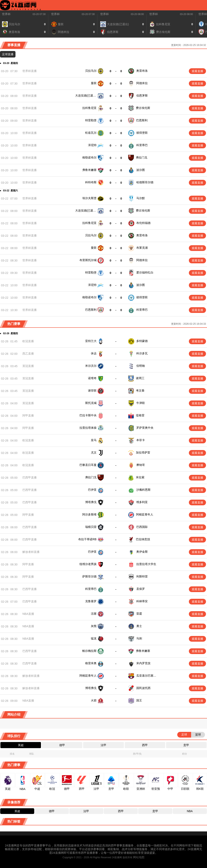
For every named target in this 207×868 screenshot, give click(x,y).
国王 (139, 692)
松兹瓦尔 (91, 133)
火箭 (94, 692)
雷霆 (139, 608)
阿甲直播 (28, 414)
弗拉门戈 (142, 157)
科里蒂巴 (142, 145)
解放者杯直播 (31, 548)
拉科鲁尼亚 (89, 108)
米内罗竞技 (143, 656)
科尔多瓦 (142, 353)
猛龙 (94, 632)
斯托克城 (91, 402)
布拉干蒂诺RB (87, 536)
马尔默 (141, 198)
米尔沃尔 (91, 366)
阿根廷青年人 (144, 512)
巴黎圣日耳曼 (88, 463)
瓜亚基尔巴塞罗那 (147, 668)
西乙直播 (28, 354)
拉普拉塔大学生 (146, 560)
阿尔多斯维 (89, 512)
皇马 (94, 438)
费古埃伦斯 (143, 108)
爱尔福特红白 (145, 272)
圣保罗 (140, 584)
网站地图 (139, 849)
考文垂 (140, 390)
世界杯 (6, 14)
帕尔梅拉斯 (89, 644)
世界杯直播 (30, 71)
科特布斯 (91, 182)
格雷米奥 (91, 656)
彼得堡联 (142, 133)
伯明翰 (141, 366)
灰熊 (94, 620)
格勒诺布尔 (89, 157)
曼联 (94, 83)
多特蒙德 (142, 341)
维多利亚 (142, 500)
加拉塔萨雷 (143, 451)
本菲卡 (141, 438)
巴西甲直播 (30, 476)
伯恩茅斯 (142, 95)
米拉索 (140, 476)
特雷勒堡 (91, 120)
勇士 (139, 620)
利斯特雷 (142, 572)
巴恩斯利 (142, 120)
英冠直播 (28, 366)
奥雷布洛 (142, 71)
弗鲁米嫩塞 (89, 170)
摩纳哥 (141, 463)
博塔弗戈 (91, 500)
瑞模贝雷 (91, 524)
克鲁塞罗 (91, 596)
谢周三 (140, 378)
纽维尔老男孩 (88, 560)
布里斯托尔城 (88, 260)
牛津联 (140, 402)
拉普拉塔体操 (88, 426)
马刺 (139, 632)
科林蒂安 (142, 596)
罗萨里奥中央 (144, 426)
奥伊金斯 (142, 548)
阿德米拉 (142, 83)
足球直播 (8, 54)
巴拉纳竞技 (143, 536)
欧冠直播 (28, 341)
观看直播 (197, 71)
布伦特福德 (143, 223)
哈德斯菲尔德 (145, 182)
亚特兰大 (91, 341)
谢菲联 (92, 390)
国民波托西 (143, 680)
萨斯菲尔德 (89, 572)
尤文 (94, 451)
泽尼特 (92, 145)
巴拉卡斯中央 (88, 414)
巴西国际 (142, 524)
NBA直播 (28, 608)
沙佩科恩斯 (143, 488)
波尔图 (141, 170)
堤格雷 (140, 414)
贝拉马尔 (91, 71)
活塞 (94, 608)
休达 (94, 353)
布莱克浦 (142, 248)
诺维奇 (92, 378)
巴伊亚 (92, 488)
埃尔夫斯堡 (89, 198)
